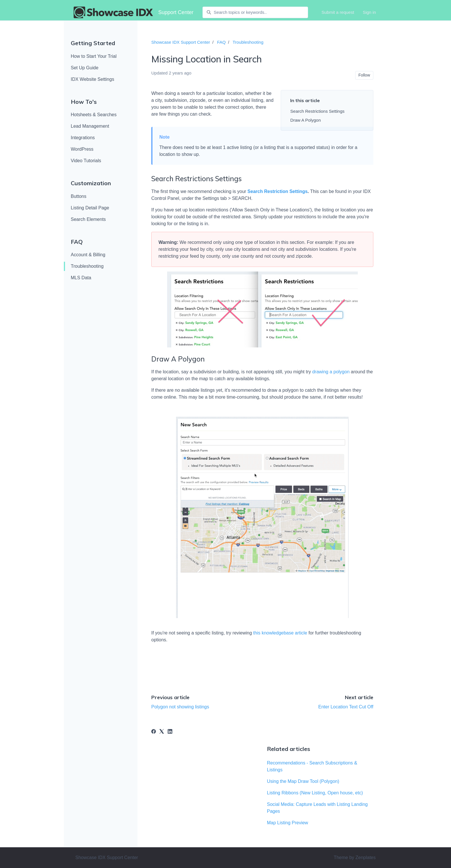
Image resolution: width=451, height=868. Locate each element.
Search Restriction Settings (277, 191)
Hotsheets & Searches (94, 115)
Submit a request (338, 12)
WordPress (82, 149)
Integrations (83, 138)
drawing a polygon (331, 372)
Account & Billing (88, 255)
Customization (91, 183)
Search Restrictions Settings (317, 111)
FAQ (77, 242)
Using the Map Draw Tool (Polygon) (303, 781)
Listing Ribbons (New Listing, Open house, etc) (315, 793)
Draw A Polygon (305, 120)
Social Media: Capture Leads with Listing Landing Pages (317, 808)
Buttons (79, 196)
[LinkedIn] (170, 732)
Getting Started (93, 43)
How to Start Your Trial (94, 56)
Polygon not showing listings (180, 707)
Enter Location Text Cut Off (346, 707)
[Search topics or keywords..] (255, 12)
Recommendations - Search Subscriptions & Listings (312, 766)
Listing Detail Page (90, 208)
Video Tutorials (86, 161)
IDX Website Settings (92, 79)
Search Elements (88, 219)
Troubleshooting (87, 266)
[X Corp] (162, 732)
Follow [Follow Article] (364, 75)
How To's (84, 102)
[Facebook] (154, 732)
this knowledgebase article (280, 633)
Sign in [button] (369, 12)
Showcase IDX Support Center (181, 42)
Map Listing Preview (287, 823)
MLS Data (81, 278)
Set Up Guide (85, 68)
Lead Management (90, 126)
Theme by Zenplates (355, 857)
